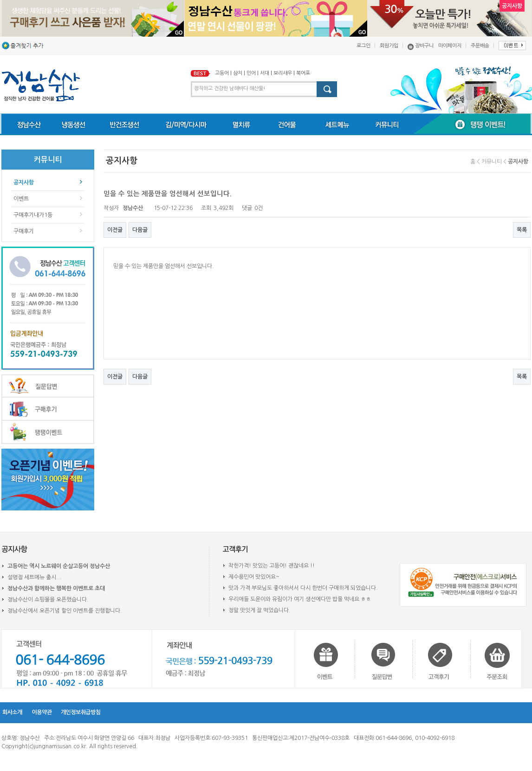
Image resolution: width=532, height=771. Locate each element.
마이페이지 (450, 46)
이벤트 (21, 199)
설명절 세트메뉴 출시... (35, 577)
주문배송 (480, 46)
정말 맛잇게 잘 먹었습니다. (260, 610)
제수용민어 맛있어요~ (254, 577)
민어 (251, 73)
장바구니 (424, 46)
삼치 (238, 73)
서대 (265, 73)
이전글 (115, 230)
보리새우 (283, 73)
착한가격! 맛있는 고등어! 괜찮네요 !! (272, 566)
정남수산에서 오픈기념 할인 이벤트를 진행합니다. (65, 611)
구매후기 (24, 231)
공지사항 (24, 183)
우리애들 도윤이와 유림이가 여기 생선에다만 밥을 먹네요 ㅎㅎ (300, 599)
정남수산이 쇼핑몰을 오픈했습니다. (48, 600)
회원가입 (389, 46)
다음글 (140, 230)
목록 (522, 230)
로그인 (363, 46)
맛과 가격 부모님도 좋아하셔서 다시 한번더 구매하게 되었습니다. (303, 588)
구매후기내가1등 (33, 215)
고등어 (222, 73)
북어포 (303, 73)
